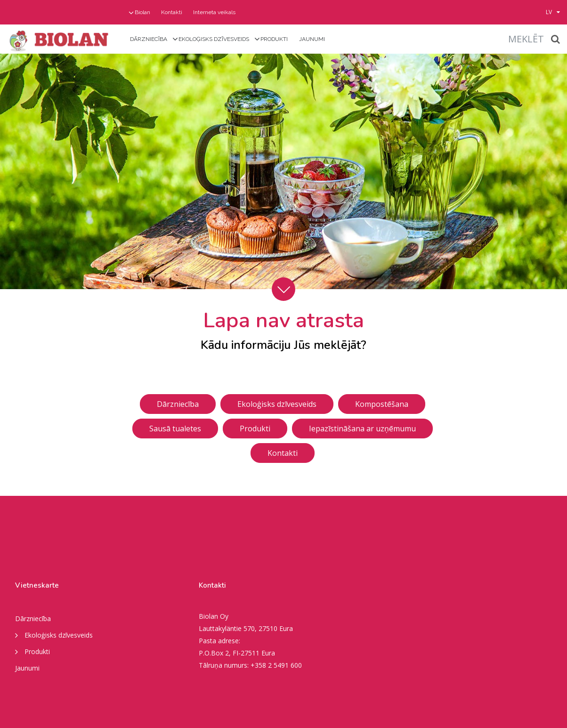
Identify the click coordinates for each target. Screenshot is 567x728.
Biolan (142, 12)
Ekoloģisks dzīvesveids (214, 39)
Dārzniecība (149, 39)
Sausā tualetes (175, 429)
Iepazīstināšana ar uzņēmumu (362, 429)
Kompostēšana (382, 404)
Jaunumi (312, 39)
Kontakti (172, 12)
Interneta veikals (214, 12)
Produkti (274, 39)
